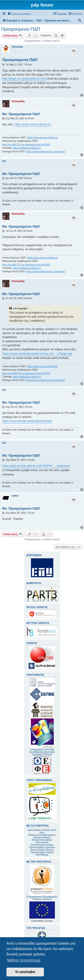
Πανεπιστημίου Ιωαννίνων (42, 847)
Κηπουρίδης (18, 101)
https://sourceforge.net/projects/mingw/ (27, 421)
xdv (4, 161)
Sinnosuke (17, 47)
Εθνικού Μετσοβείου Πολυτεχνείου (42, 841)
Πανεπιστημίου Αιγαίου (42, 845)
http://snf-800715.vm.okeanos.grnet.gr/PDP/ (26, 144)
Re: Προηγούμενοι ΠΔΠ (21, 114)
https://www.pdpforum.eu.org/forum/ (45, 151)
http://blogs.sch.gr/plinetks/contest (24, 79)
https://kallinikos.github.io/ (27, 148)
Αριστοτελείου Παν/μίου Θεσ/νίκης (42, 831)
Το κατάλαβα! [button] (25, 972)
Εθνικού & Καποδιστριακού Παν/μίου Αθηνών (42, 836)
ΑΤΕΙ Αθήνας (42, 855)
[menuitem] (19, 14)
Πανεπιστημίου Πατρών (42, 850)
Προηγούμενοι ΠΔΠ (21, 29)
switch (15, 496)
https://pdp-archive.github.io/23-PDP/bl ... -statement (36, 466)
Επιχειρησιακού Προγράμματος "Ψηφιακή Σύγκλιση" (42, 883)
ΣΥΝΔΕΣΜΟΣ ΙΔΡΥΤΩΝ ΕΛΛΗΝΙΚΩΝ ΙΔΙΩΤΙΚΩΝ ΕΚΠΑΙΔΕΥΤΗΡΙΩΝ (42, 752)
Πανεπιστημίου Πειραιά (42, 852)
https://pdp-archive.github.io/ (33, 124)
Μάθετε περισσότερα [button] (24, 960)
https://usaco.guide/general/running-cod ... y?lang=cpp (37, 354)
